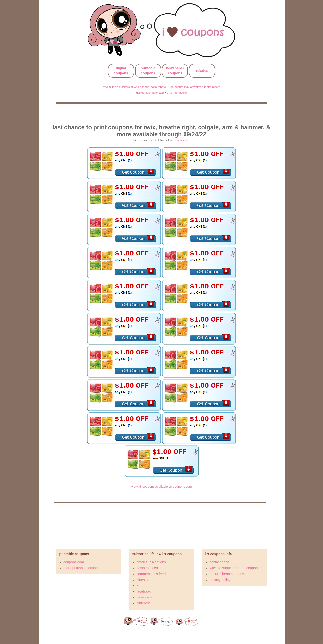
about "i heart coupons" (227, 574)
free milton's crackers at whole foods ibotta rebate (134, 87)
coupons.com (74, 562)
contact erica (219, 562)
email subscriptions (151, 562)
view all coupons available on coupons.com (161, 486)
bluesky (142, 580)
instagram (144, 597)
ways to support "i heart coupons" (235, 568)
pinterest (143, 603)
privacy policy (220, 580)
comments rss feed (151, 574)
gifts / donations (177, 93)
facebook (144, 591)
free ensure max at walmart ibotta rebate (194, 87)
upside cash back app (150, 93)
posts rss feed (147, 568)
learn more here (182, 140)
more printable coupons (81, 568)
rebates (202, 71)
